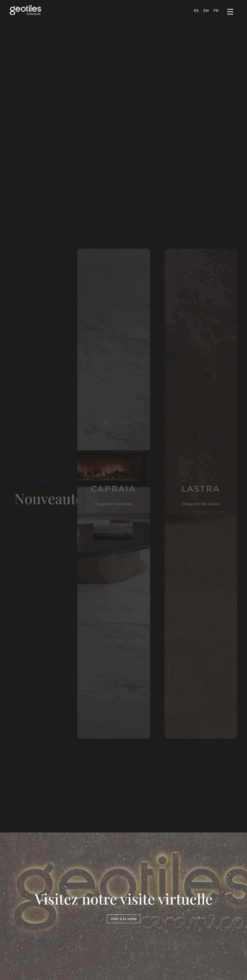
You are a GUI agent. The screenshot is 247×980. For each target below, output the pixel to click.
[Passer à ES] (196, 10)
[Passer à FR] (216, 10)
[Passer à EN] (206, 10)
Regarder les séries (109, 504)
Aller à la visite (124, 919)
